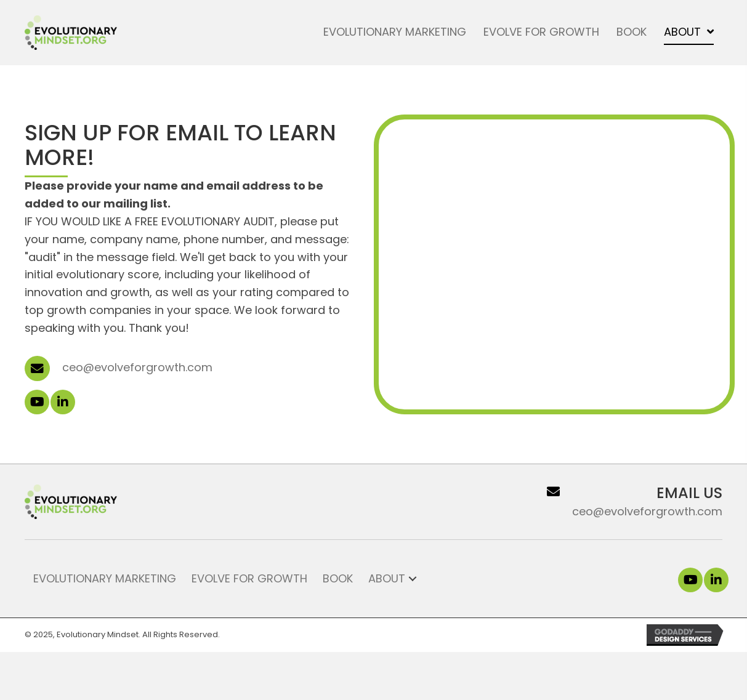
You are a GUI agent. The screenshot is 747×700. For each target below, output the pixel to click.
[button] (37, 402)
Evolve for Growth (249, 578)
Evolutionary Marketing (105, 578)
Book (338, 578)
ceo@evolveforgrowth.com (137, 367)
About (387, 578)
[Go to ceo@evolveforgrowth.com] (614, 502)
